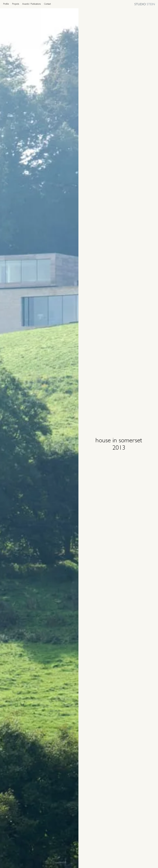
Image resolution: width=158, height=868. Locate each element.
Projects (16, 4)
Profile (6, 4)
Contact (47, 4)
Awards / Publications (31, 4)
